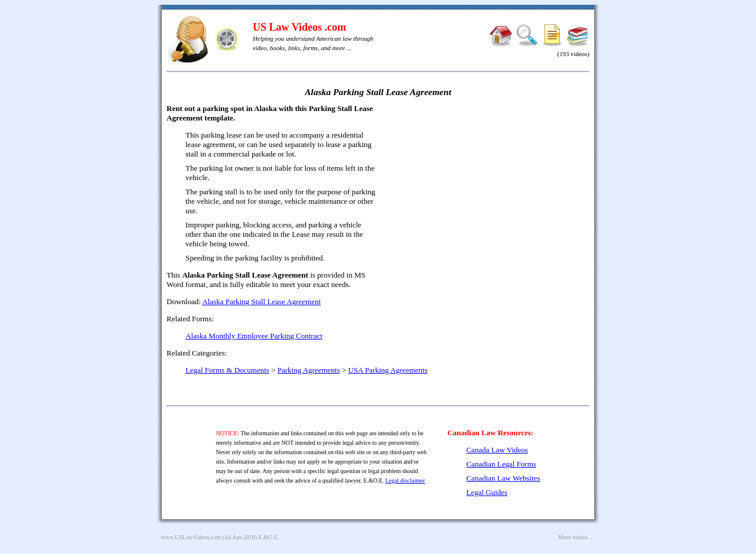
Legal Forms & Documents (227, 370)
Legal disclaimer (405, 480)
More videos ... (576, 537)
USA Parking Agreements (387, 370)
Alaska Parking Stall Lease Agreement (261, 302)
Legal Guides (487, 492)
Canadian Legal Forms (501, 464)
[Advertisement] (488, 189)
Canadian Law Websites (503, 478)
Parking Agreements (309, 370)
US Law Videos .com (299, 27)
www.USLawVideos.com (191, 537)
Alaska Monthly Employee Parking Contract (254, 336)
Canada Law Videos (497, 450)
